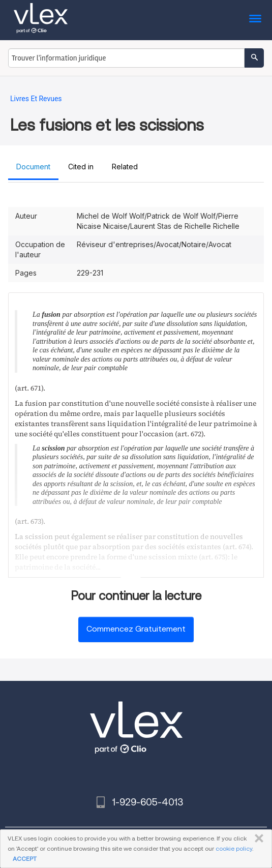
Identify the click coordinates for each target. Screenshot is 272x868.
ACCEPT (25, 859)
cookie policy (234, 848)
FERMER (257, 839)
